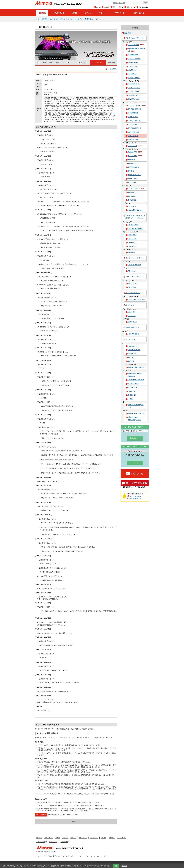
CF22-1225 (132, 239)
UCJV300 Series (134, 95)
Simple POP (133, 387)
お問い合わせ (139, 13)
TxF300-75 (132, 196)
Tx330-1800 (133, 160)
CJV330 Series (134, 91)
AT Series (132, 271)
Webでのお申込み (135, 496)
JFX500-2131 (133, 140)
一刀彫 (131, 399)
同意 (116, 866)
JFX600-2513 (133, 117)
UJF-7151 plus (133, 132)
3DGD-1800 (133, 322)
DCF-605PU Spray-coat (137, 300)
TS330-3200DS (134, 167)
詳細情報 (124, 866)
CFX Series (132, 235)
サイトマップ (41, 856)
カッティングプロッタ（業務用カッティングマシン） (135, 217)
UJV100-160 (133, 66)
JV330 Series (133, 62)
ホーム (98, 7)
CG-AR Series (133, 225)
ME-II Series (133, 283)
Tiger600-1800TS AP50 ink (137, 50)
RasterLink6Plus (134, 350)
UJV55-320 (132, 70)
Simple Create (133, 384)
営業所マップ (135, 438)
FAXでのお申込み (135, 499)
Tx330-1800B (133, 163)
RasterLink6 (133, 354)
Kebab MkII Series (135, 210)
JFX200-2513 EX (134, 128)
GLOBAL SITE (119, 3)
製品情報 (42, 13)
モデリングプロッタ (133, 277)
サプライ (88, 13)
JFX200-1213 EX (134, 109)
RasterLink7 (133, 346)
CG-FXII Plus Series (136, 229)
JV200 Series (133, 55)
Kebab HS (132, 206)
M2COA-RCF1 (133, 334)
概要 (38, 62)
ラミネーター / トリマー (134, 258)
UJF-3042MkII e (134, 124)
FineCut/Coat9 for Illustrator (135, 375)
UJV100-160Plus (134, 59)
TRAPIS (131, 171)
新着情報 (107, 7)
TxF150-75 (132, 200)
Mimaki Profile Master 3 (137, 367)
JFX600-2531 (133, 113)
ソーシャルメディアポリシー (100, 856)
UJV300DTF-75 (136, 189)
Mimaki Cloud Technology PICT (134, 418)
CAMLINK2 (132, 391)
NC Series (132, 287)
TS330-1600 (133, 179)
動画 (58, 62)
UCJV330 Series (134, 88)
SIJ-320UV (132, 74)
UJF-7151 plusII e (137, 105)
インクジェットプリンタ (58, 19)
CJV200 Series (134, 84)
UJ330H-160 (135, 146)
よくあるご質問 (81, 62)
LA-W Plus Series (135, 265)
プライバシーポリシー (70, 856)
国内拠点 (112, 838)
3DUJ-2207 (132, 312)
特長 (45, 62)
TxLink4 (131, 361)
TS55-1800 (132, 182)
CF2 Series (132, 246)
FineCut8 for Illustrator (136, 380)
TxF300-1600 (133, 192)
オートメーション (132, 327)
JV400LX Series (134, 78)
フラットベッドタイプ (75, 19)
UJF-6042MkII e (134, 120)
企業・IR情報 (117, 7)
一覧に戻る (112, 69)
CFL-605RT (132, 242)
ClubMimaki (142, 7)
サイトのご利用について (54, 856)
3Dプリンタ (130, 305)
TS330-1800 (135, 152)
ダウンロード (119, 13)
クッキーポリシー (84, 856)
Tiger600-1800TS (134, 175)
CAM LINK (132, 395)
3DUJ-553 (132, 316)
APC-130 (131, 252)
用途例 (75, 13)
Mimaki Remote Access (137, 413)
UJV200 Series (136, 45)
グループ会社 (121, 838)
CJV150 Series (134, 99)
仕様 (51, 62)
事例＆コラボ (59, 13)
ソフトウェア (130, 339)
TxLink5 (131, 357)
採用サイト (130, 7)
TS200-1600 (135, 156)
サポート (102, 13)
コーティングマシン (133, 293)
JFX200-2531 (89, 19)
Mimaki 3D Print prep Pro (136, 406)
